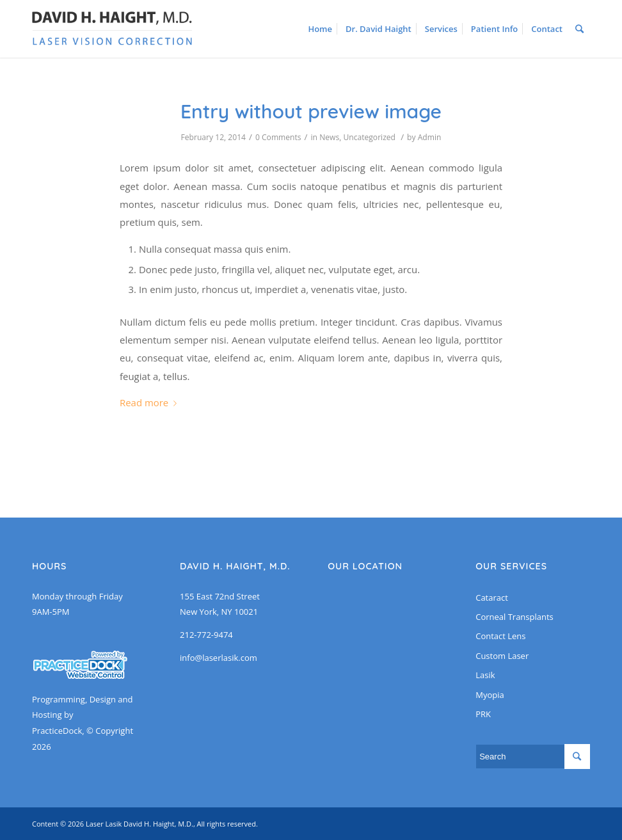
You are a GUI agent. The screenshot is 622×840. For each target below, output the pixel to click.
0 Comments (278, 137)
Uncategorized (369, 137)
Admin (430, 137)
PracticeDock (57, 731)
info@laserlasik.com (219, 658)
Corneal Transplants (514, 617)
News (329, 137)
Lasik (485, 675)
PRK (483, 714)
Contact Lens (500, 636)
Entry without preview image (311, 111)
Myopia (490, 695)
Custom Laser (502, 656)
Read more (151, 402)
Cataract (492, 598)
